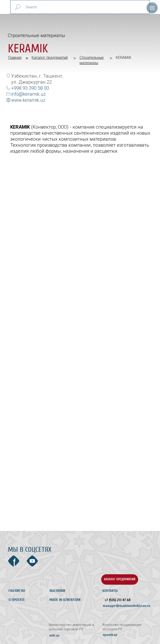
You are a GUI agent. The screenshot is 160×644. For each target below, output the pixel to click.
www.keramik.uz (28, 100)
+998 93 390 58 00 (30, 88)
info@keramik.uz (28, 94)
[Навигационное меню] (152, 8)
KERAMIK (124, 58)
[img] (27, 579)
